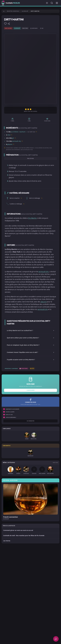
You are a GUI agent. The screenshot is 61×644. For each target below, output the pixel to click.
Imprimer (34, 28)
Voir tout (55, 463)
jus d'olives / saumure (18, 132)
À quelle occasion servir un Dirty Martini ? (31, 360)
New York (25, 28)
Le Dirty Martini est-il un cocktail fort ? (31, 331)
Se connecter (31, 421)
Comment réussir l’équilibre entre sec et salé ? (31, 352)
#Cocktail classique (11, 368)
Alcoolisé (25, 11)
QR (42, 28)
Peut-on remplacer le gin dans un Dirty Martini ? (31, 345)
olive (9, 135)
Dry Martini (32, 218)
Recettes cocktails (13, 11)
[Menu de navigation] (57, 3)
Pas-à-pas (31, 158)
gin (13, 138)
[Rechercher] (52, 3)
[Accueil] (4, 11)
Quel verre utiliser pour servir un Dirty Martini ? (31, 338)
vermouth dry (17, 141)
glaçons (10, 144)
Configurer (31, 390)
